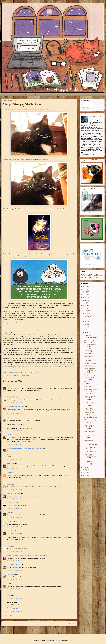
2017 (85, 467)
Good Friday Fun (89, 340)
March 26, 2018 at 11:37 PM (14, 579)
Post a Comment (10, 615)
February (87, 461)
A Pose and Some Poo (91, 417)
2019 (85, 306)
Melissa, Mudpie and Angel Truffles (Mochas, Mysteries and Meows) (26, 555)
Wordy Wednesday (90, 375)
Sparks (24, 375)
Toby (28, 375)
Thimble (85, 277)
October (87, 316)
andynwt (58, 640)
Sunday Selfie (88, 386)
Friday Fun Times (89, 366)
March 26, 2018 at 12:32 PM (14, 469)
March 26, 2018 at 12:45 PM (14, 489)
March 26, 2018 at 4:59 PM (14, 542)
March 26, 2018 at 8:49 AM (14, 414)
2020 (85, 303)
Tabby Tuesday (89, 353)
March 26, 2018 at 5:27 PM (14, 551)
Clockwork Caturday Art (91, 420)
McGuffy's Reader (31, 254)
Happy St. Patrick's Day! (91, 389)
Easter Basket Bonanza (91, 338)
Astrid (84, 275)
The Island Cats (11, 397)
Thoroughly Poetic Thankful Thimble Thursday (90, 345)
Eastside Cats (10, 521)
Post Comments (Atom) (43, 629)
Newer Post (6, 624)
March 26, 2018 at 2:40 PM (14, 517)
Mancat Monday (17, 375)
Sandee (9, 418)
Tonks (95, 278)
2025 (85, 289)
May (86, 330)
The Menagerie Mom (97, 117)
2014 (85, 475)
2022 (85, 297)
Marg (8, 386)
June (86, 327)
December (88, 311)
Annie (9, 313)
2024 (85, 292)
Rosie (101, 275)
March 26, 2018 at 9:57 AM (14, 431)
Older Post (72, 624)
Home (7, 95)
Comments (86, 107)
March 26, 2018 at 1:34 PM (14, 499)
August (87, 321)
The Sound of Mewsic (91, 363)
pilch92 (9, 473)
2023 (85, 295)
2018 (85, 308)
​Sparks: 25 (10, 607)
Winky (99, 278)
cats (10, 375)
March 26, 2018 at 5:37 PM (14, 561)
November (88, 313)
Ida (8, 584)
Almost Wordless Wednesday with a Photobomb (90, 404)
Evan (96, 275)
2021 (85, 300)
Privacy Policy (29, 95)
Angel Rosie (17, 95)
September (88, 319)
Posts (84, 104)
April (86, 332)
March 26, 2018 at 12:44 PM (14, 480)
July (86, 324)
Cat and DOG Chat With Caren (15, 406)
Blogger (70, 640)
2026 (85, 286)
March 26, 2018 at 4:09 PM (14, 527)
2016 (85, 470)
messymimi (10, 531)
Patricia (9, 546)
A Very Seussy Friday (90, 452)
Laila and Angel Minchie (13, 565)
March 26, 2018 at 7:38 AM (14, 402)
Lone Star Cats (11, 574)
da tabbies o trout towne (13, 493)
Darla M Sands (11, 463)
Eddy (90, 275)
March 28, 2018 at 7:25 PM (14, 611)
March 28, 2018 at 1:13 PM (14, 589)
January (87, 464)
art (8, 375)
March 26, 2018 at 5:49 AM (14, 393)
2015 (85, 473)
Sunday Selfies (89, 360)
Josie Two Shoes (11, 435)
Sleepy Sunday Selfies (91, 444)
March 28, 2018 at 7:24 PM (14, 598)
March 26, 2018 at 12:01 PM (14, 459)
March (87, 335)
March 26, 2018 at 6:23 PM (14, 570)
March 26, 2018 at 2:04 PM (14, 508)
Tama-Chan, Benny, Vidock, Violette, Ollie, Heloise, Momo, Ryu (24, 448)
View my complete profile (88, 154)
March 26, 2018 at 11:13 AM (14, 444)
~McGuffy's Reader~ (17, 609)
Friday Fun (88, 422)
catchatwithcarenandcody (59, 411)
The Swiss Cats (11, 503)
